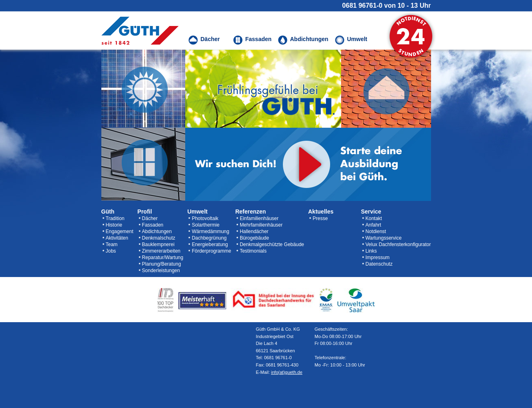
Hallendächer (254, 231)
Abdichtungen (157, 231)
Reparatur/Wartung (163, 257)
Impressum (378, 257)
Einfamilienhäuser (259, 218)
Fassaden (153, 225)
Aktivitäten (117, 238)
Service (371, 212)
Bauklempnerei (158, 244)
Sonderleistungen (161, 271)
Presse (320, 218)
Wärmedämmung (210, 231)
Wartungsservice (384, 238)
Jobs (111, 251)
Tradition (115, 218)
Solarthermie (206, 225)
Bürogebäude (254, 238)
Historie (114, 225)
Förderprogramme (211, 251)
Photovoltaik (205, 218)
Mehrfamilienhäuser (261, 225)
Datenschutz (379, 264)
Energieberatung (210, 244)
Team (112, 244)
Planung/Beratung (162, 264)
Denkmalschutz (159, 238)
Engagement (120, 231)
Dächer (150, 218)
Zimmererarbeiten (161, 251)
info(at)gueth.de (287, 372)
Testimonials (253, 251)
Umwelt (197, 212)
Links (371, 251)
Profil (145, 212)
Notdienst (376, 231)
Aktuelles (321, 212)
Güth (108, 212)
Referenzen (251, 212)
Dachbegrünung (209, 238)
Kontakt (374, 218)
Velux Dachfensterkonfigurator (398, 244)
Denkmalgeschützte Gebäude (272, 244)
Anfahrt (373, 225)
